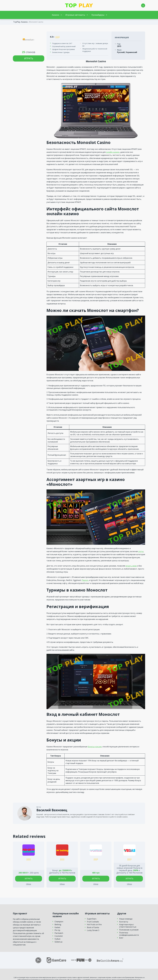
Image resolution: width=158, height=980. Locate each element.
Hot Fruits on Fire (94, 925)
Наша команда (126, 919)
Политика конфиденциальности (129, 934)
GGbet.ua (58, 942)
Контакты (124, 922)
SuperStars (92, 919)
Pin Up (57, 930)
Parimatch (59, 933)
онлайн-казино (113, 152)
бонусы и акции (95, 747)
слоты (141, 551)
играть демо (131, 566)
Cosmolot (59, 936)
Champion (59, 922)
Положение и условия (129, 930)
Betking (58, 925)
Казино (56, 15)
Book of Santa (93, 927)
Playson (85, 580)
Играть (29, 58)
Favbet (57, 927)
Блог (121, 938)
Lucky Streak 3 (93, 930)
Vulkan (57, 939)
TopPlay (17, 22)
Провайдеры (98, 15)
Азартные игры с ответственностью (128, 926)
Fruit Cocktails (93, 922)
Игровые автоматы (75, 15)
